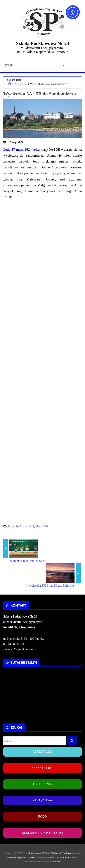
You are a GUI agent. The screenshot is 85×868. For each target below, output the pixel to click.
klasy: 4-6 (42, 526)
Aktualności (27, 526)
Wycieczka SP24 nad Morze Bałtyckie (51, 586)
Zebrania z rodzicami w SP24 (28, 561)
